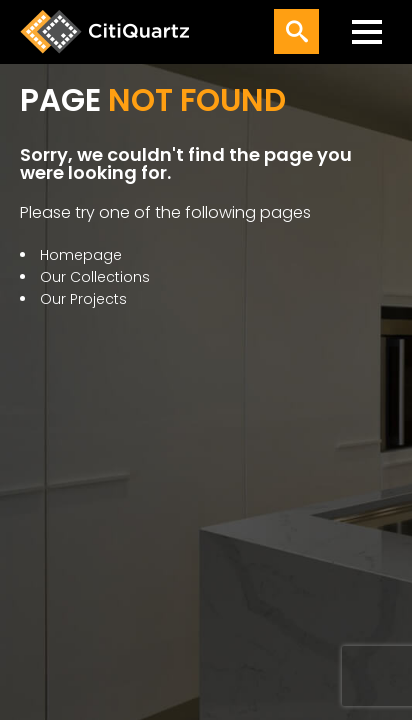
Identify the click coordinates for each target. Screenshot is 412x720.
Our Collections (95, 277)
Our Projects (83, 299)
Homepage (81, 255)
